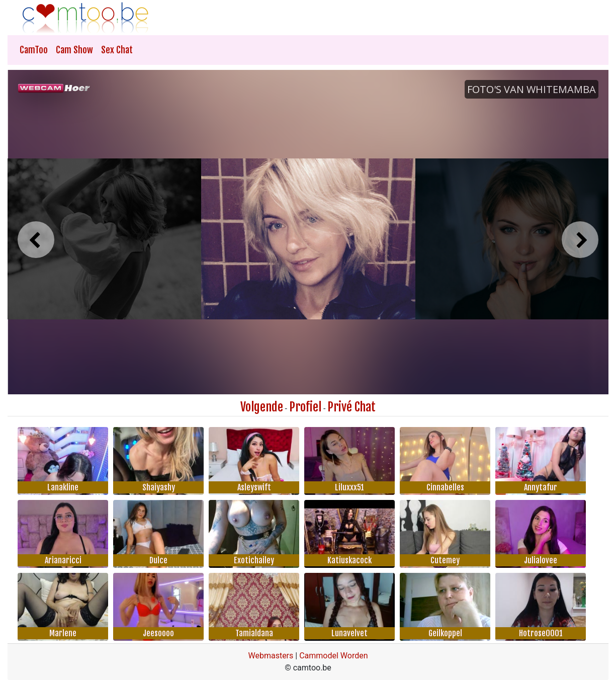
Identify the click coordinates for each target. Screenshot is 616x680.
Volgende (262, 407)
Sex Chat (117, 50)
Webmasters (271, 656)
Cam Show (74, 50)
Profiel (305, 407)
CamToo (34, 50)
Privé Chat (351, 407)
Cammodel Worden (333, 656)
